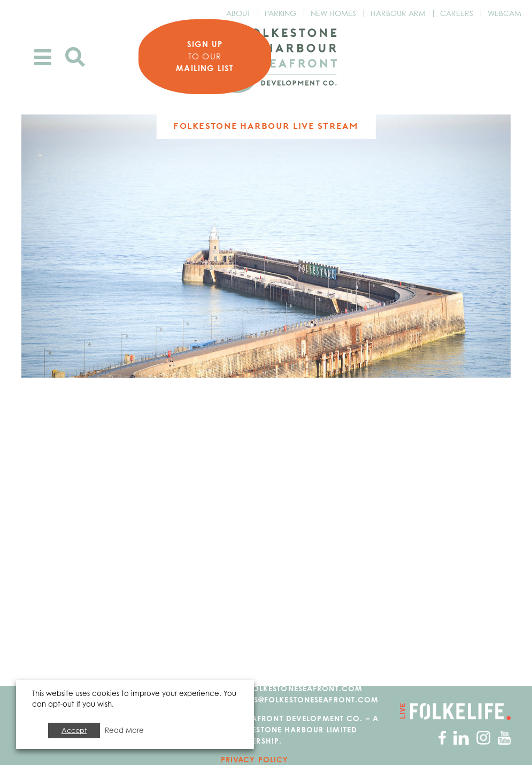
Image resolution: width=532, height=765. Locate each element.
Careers (457, 13)
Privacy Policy (255, 759)
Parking (280, 13)
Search (75, 57)
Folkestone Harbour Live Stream (266, 126)
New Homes (333, 13)
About (238, 13)
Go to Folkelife (455, 712)
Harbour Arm (398, 13)
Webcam (504, 13)
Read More (124, 730)
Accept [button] (74, 730)
